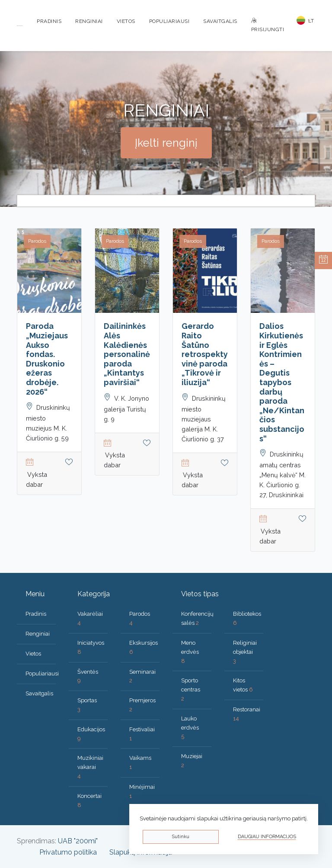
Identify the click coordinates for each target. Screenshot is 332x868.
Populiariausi (169, 21)
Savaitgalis (220, 21)
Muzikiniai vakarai (90, 767)
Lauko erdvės (190, 728)
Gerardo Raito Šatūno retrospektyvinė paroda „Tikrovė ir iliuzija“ (205, 354)
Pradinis (49, 21)
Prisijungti (268, 25)
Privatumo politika (68, 852)
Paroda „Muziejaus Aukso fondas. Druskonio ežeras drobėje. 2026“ (47, 359)
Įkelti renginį (166, 143)
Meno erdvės (190, 652)
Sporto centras (191, 690)
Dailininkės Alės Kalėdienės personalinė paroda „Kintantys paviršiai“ (127, 354)
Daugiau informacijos (267, 837)
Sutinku (180, 837)
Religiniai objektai (245, 652)
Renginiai (89, 21)
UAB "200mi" (78, 841)
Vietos (126, 21)
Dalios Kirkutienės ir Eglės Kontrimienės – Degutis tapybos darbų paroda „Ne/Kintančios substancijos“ (282, 382)
